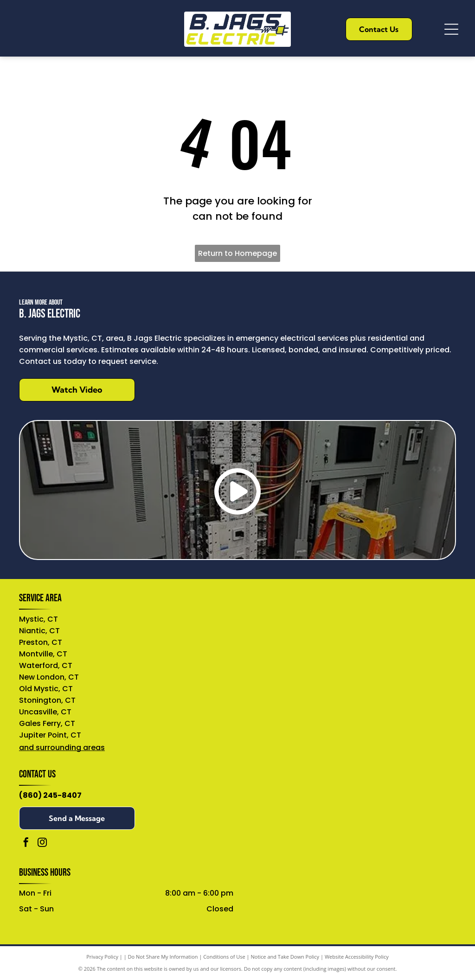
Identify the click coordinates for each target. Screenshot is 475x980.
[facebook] (26, 843)
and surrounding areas (62, 748)
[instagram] (42, 843)
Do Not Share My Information (163, 957)
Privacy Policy (102, 957)
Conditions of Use (224, 957)
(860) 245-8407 (50, 795)
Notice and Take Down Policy (285, 957)
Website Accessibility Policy (357, 957)
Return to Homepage (237, 253)
